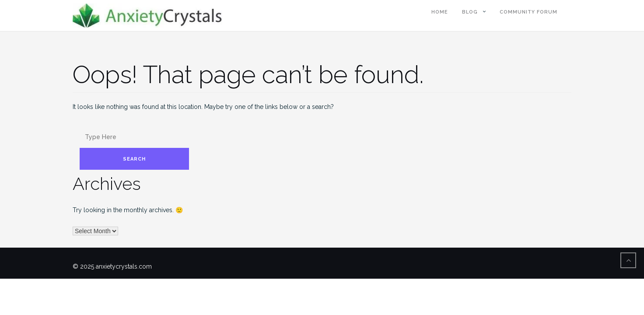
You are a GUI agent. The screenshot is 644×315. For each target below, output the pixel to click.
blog (470, 12)
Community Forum (528, 12)
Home (440, 12)
